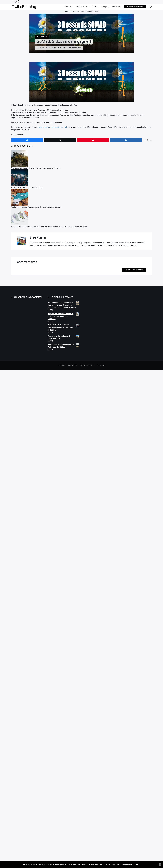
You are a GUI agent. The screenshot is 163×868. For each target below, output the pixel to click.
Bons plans (105, 8)
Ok (137, 864)
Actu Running (117, 8)
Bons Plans (101, 858)
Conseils (68, 8)
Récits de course (82, 8)
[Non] (160, 864)
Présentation (73, 858)
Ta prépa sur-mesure (135, 8)
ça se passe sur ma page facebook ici (53, 127)
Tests (95, 8)
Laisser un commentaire (134, 762)
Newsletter (62, 858)
